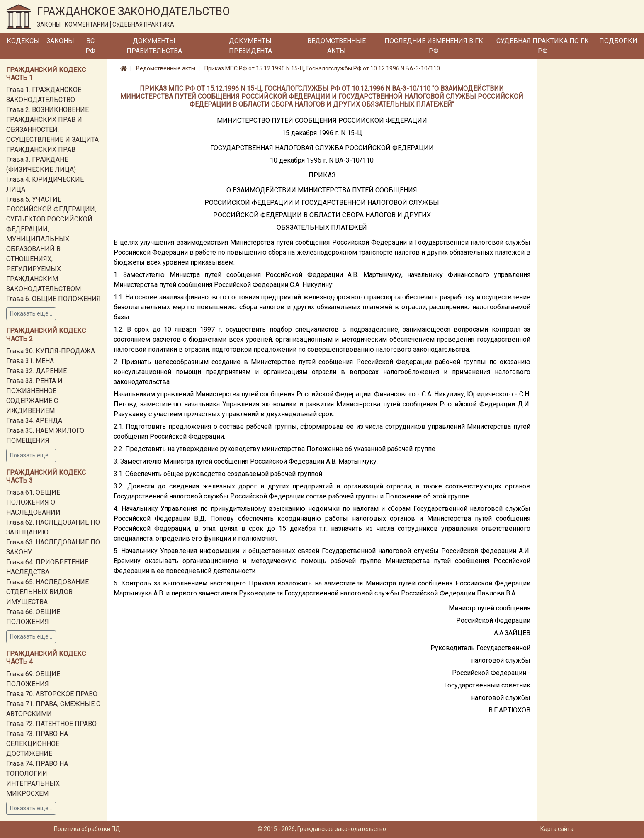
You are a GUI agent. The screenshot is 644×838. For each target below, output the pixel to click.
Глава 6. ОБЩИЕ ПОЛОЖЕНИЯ (53, 299)
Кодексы (23, 41)
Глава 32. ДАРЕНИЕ (36, 371)
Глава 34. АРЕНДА (34, 421)
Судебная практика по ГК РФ (543, 46)
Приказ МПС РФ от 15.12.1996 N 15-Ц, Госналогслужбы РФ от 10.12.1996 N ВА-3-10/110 (322, 68)
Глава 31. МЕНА (30, 361)
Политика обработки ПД (87, 829)
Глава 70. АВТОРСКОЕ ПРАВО (52, 694)
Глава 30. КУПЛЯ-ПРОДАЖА (51, 351)
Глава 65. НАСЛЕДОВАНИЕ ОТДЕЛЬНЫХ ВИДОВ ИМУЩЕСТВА (47, 592)
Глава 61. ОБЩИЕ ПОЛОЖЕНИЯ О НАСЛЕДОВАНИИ (33, 502)
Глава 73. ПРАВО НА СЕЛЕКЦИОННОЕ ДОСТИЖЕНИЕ (37, 744)
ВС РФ (90, 46)
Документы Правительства (154, 46)
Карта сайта (557, 829)
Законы (60, 41)
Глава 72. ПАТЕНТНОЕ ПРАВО (51, 724)
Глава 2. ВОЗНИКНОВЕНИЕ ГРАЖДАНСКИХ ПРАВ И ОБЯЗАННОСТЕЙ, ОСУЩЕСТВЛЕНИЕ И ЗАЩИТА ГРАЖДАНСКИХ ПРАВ (52, 130)
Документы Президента (250, 46)
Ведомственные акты (337, 46)
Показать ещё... (31, 313)
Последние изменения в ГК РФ (434, 46)
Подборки (618, 41)
